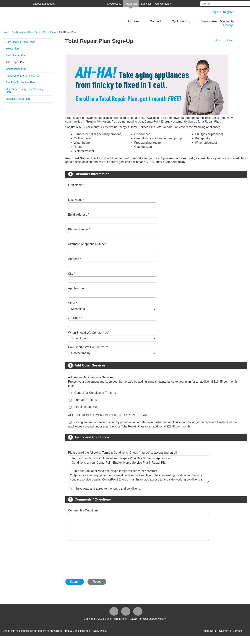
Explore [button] (134, 21)
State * (73, 303)
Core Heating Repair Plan (20, 42)
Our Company (163, 4)
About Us (208, 631)
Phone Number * (79, 229)
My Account (114, 4)
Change (228, 25)
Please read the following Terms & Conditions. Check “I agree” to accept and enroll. (123, 453)
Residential (131, 4)
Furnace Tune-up (86, 400)
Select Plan (12, 49)
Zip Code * (75, 318)
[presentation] (96, 554)
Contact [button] (156, 21)
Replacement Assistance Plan (23, 76)
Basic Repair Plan (16, 55)
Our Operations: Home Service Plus (29, 32)
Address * (75, 259)
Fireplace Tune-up (86, 407)
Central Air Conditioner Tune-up (95, 393)
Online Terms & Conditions (70, 631)
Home (6, 32)
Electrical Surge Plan (18, 99)
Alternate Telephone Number (87, 244)
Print (218, 40)
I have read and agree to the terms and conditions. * (109, 489)
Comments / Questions (83, 510)
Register (228, 12)
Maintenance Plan (16, 69)
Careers (237, 631)
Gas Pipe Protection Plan (20, 82)
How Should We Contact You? (88, 347)
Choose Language (43, 4)
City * (72, 274)
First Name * (76, 185)
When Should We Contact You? (89, 333)
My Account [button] (181, 21)
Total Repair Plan (16, 62)
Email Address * (79, 215)
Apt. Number (77, 288)
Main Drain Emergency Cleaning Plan (24, 91)
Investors (223, 631)
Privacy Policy (99, 631)
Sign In (217, 12)
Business (146, 4)
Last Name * (76, 200)
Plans (53, 32)
